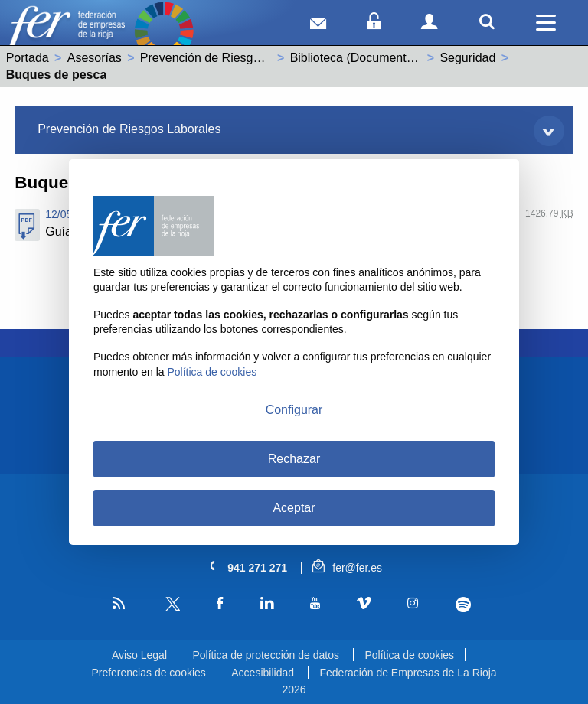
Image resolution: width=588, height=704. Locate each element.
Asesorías (95, 58)
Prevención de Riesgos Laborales (232, 58)
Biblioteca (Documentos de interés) (385, 58)
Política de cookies (409, 655)
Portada (28, 58)
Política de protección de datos (265, 655)
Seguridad (467, 58)
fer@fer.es (347, 568)
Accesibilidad (263, 673)
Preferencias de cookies (148, 673)
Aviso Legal (139, 655)
